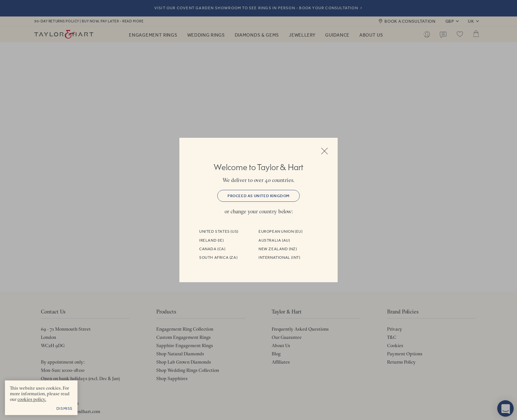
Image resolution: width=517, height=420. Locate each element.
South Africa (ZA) (218, 257)
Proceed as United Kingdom (258, 196)
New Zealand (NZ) (278, 249)
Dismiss (64, 408)
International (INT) (279, 257)
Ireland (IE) (211, 240)
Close (324, 151)
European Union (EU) (280, 231)
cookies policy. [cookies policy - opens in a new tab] (32, 399)
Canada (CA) (212, 249)
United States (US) (219, 231)
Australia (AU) (274, 240)
